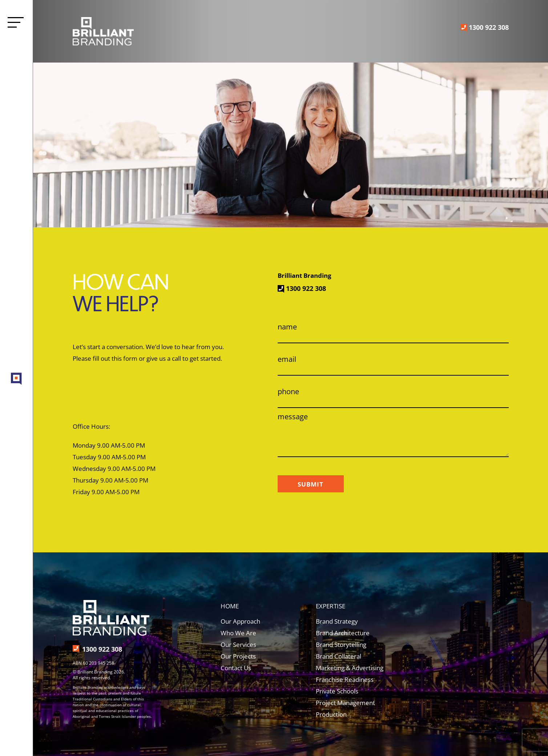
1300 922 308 (489, 27)
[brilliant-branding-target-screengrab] (17, 373)
